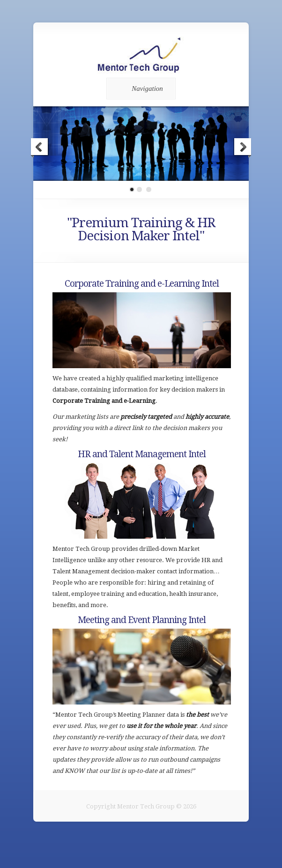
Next (242, 148)
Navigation (139, 89)
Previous (40, 148)
